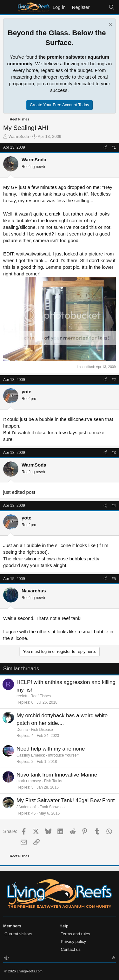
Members (12, 926)
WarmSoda (19, 136)
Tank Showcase (53, 807)
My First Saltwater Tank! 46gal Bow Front (66, 800)
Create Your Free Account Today (60, 105)
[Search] (112, 7)
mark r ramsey (29, 781)
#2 (114, 380)
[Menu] (9, 7)
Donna (22, 730)
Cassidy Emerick (31, 755)
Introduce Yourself (63, 755)
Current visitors (18, 934)
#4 (114, 506)
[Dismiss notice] (110, 25)
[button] (7, 958)
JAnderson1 (27, 807)
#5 (114, 579)
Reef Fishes (41, 696)
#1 (114, 147)
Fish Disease (42, 730)
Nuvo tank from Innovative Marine (57, 775)
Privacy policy (73, 941)
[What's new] (99, 7)
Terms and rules (76, 934)
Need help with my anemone (51, 749)
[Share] (105, 148)
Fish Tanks (53, 781)
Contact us (71, 949)
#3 (114, 453)
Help (64, 926)
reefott (22, 696)
